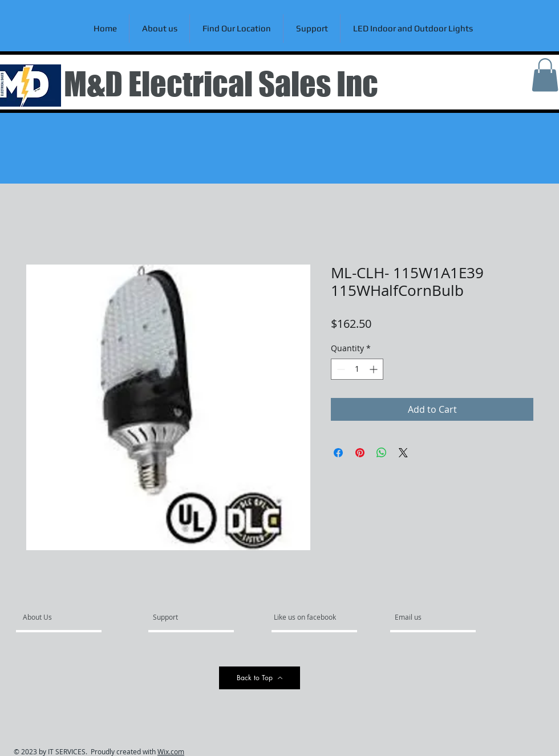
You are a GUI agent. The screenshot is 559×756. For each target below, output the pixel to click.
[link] (545, 75)
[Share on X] (403, 453)
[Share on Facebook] (338, 453)
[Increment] (374, 369)
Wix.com (171, 751)
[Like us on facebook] (308, 617)
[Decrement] (340, 369)
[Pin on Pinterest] (360, 453)
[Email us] (426, 617)
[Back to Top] (260, 678)
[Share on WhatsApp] (382, 453)
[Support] (180, 617)
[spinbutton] (357, 369)
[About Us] (66, 617)
